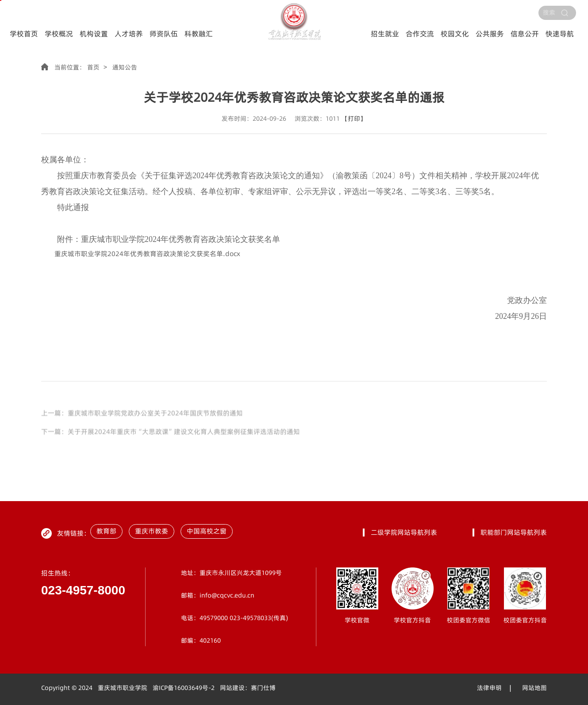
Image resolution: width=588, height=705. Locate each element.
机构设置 (94, 34)
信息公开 (525, 34)
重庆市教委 (152, 531)
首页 (93, 67)
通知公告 (125, 67)
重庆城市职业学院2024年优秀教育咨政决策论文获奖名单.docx (147, 254)
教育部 (106, 531)
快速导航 (560, 34)
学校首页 (24, 34)
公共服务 (490, 34)
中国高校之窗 (207, 531)
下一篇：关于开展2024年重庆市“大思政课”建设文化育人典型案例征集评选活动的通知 (171, 446)
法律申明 (489, 688)
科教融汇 (199, 34)
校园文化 (455, 34)
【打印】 (354, 119)
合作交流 (420, 34)
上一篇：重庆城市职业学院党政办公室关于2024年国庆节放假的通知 (142, 428)
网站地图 (534, 688)
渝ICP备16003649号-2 (184, 688)
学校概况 (59, 34)
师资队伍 (164, 34)
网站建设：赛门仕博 (248, 688)
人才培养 (129, 34)
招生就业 (385, 34)
